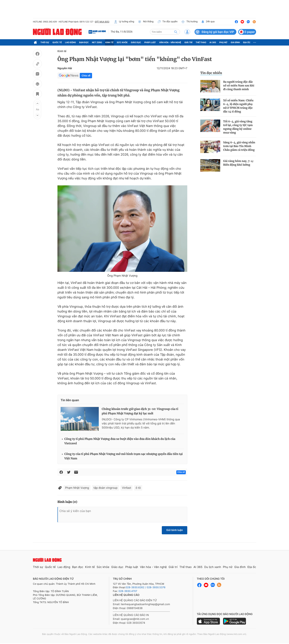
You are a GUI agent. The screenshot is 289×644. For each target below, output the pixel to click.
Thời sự (45, 42)
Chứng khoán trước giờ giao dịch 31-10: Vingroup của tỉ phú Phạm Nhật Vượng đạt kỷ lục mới (140, 411)
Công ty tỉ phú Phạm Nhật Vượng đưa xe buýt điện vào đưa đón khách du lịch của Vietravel (120, 441)
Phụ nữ (223, 42)
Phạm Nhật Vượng (77, 488)
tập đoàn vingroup (106, 488)
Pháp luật (150, 42)
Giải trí (188, 42)
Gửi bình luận (175, 530)
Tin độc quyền (167, 22)
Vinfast (127, 488)
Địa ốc (247, 42)
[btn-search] (176, 32)
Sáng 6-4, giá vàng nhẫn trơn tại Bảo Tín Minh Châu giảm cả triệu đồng (239, 146)
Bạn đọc (84, 42)
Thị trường (189, 22)
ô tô (138, 488)
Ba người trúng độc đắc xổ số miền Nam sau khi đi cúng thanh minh (239, 86)
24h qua (208, 22)
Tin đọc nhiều (211, 73)
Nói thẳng (146, 22)
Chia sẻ (86, 76)
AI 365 (213, 42)
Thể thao (201, 42)
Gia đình (235, 42)
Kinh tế (110, 42)
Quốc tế (57, 42)
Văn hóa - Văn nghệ (170, 42)
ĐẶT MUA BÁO (102, 22)
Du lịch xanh (213, 567)
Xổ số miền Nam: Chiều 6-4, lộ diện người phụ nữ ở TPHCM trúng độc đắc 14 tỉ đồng (238, 106)
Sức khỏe (122, 42)
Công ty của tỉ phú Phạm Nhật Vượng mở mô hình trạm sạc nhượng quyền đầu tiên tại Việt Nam (123, 456)
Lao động (71, 42)
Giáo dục (136, 42)
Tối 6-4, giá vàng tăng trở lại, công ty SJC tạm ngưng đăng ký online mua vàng (238, 127)
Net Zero (97, 42)
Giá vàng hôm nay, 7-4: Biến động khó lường (238, 163)
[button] (37, 103)
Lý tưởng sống (124, 22)
